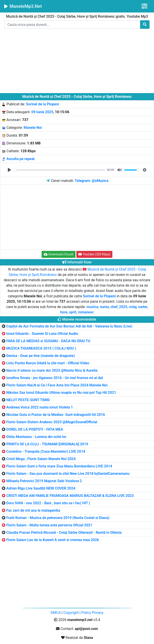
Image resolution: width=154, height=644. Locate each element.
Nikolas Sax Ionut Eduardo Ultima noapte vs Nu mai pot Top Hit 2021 (61, 393)
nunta (104, 307)
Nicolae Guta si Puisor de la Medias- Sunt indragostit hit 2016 (56, 415)
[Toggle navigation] (144, 6)
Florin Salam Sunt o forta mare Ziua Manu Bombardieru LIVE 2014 (59, 466)
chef (114, 307)
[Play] (9, 170)
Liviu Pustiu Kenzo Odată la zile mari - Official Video (48, 363)
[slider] (60, 170)
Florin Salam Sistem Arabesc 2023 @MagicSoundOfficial (52, 422)
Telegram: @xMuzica (92, 181)
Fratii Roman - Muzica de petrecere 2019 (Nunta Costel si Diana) (58, 518)
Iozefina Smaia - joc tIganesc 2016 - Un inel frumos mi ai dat (55, 378)
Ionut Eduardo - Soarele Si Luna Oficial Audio (42, 334)
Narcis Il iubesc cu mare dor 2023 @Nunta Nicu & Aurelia (52, 370)
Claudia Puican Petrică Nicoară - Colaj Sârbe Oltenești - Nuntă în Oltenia (64, 532)
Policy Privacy (92, 613)
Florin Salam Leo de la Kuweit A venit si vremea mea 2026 (53, 540)
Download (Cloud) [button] (59, 254)
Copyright (71, 613)
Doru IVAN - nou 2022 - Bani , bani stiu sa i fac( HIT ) (48, 503)
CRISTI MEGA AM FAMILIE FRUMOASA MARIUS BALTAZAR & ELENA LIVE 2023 (70, 496)
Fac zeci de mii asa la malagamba (33, 510)
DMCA (56, 613)
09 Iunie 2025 (42, 112)
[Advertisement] (77, 62)
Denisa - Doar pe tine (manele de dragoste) (41, 356)
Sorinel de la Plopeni (42, 104)
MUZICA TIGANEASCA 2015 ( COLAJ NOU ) (41, 348)
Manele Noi (33, 128)
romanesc (86, 312)
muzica (92, 307)
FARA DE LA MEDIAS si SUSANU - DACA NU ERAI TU (48, 341)
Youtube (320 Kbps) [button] (94, 254)
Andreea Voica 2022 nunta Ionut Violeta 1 (40, 407)
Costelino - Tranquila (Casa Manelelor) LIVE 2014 (46, 451)
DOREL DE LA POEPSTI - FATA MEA (35, 429)
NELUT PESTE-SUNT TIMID (28, 400)
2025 (123, 307)
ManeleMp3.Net (23, 6)
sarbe (143, 307)
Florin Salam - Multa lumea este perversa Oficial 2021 (49, 525)
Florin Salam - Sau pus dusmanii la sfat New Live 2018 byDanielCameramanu (68, 474)
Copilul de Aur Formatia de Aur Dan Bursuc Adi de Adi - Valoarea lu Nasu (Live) (69, 326)
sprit (73, 312)
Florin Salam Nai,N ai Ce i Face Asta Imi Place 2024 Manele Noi (57, 385)
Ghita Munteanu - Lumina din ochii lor (36, 437)
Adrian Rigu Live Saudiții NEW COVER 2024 (41, 488)
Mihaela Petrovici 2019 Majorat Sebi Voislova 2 (44, 481)
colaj (133, 307)
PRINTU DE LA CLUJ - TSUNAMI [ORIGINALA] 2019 (47, 444)
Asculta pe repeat (21, 159)
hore (64, 312)
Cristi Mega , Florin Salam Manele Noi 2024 (41, 459)
